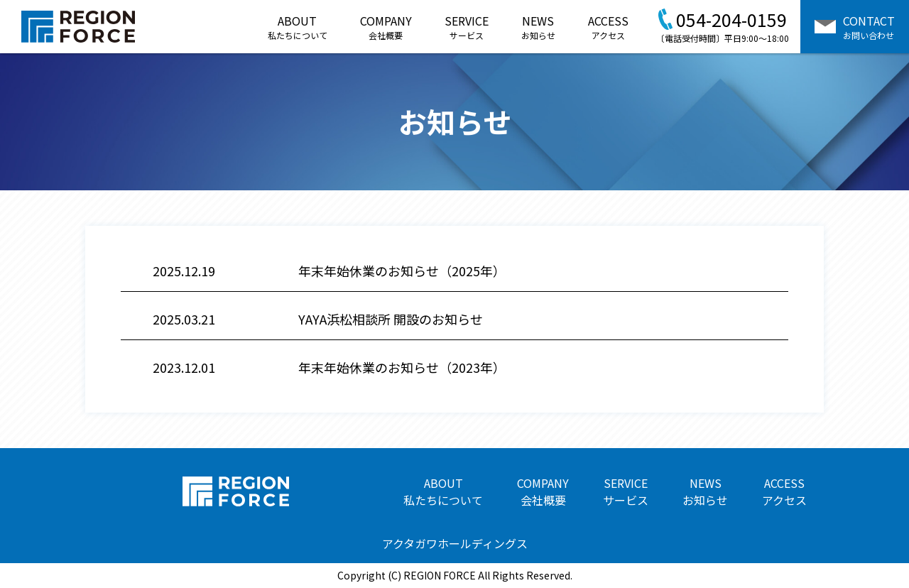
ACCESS (608, 27)
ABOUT (298, 27)
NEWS (538, 27)
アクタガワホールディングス (455, 543)
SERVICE (467, 27)
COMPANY (386, 27)
